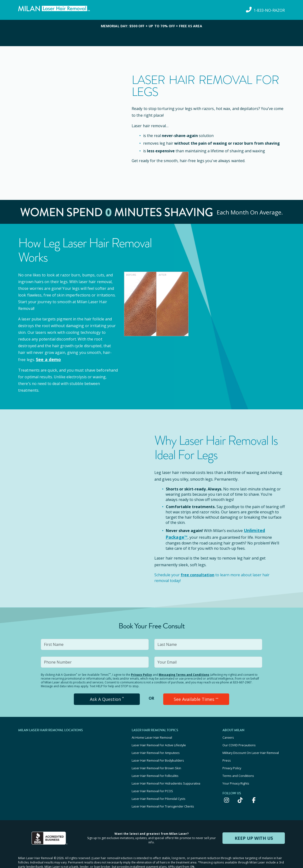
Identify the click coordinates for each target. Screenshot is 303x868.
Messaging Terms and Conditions (184, 671)
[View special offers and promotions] (151, 33)
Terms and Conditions (238, 765)
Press (227, 752)
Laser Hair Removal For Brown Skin (156, 758)
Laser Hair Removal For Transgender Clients (163, 791)
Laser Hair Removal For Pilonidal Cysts (159, 784)
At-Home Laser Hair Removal (152, 733)
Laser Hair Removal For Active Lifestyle (159, 739)
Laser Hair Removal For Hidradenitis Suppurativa (166, 771)
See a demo (47, 359)
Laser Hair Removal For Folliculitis (155, 765)
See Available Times (196, 695)
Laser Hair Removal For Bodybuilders (158, 752)
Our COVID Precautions (239, 739)
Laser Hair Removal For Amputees (156, 746)
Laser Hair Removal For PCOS (152, 778)
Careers (228, 733)
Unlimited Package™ (264, 529)
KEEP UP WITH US (254, 822)
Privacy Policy (141, 671)
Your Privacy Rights (236, 771)
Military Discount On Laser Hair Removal (251, 746)
